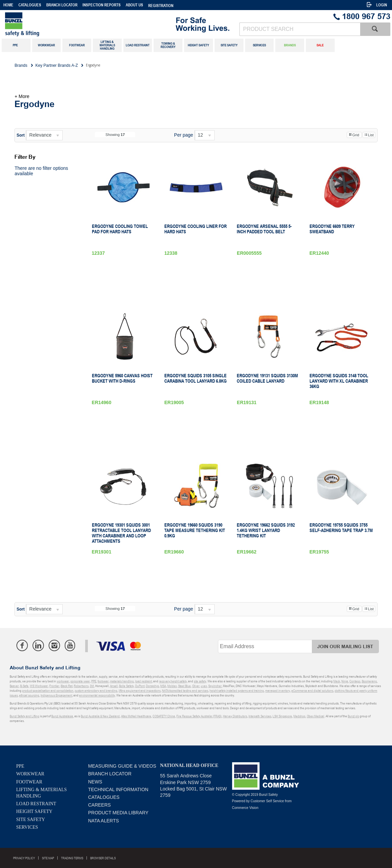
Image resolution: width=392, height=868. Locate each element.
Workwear (30, 774)
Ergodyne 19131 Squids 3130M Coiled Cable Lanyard (267, 378)
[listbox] (44, 135)
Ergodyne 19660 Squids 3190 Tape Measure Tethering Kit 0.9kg (195, 530)
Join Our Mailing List (345, 647)
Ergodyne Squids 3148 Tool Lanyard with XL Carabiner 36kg (339, 381)
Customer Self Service (267, 801)
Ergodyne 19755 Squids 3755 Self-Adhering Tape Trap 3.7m (341, 528)
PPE (20, 766)
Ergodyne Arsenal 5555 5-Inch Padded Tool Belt (264, 229)
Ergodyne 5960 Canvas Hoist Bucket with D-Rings (122, 378)
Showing (115, 135)
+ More (22, 96)
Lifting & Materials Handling (41, 793)
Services (27, 827)
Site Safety (31, 819)
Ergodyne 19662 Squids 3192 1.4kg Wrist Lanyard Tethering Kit (266, 530)
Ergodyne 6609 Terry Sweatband (332, 229)
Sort (20, 135)
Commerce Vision (245, 808)
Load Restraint (36, 804)
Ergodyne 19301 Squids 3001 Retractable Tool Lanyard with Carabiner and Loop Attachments (121, 533)
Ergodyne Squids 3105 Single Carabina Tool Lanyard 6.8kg (195, 378)
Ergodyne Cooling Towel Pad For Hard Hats (120, 229)
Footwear (29, 782)
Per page (184, 135)
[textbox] (300, 29)
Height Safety (34, 811)
